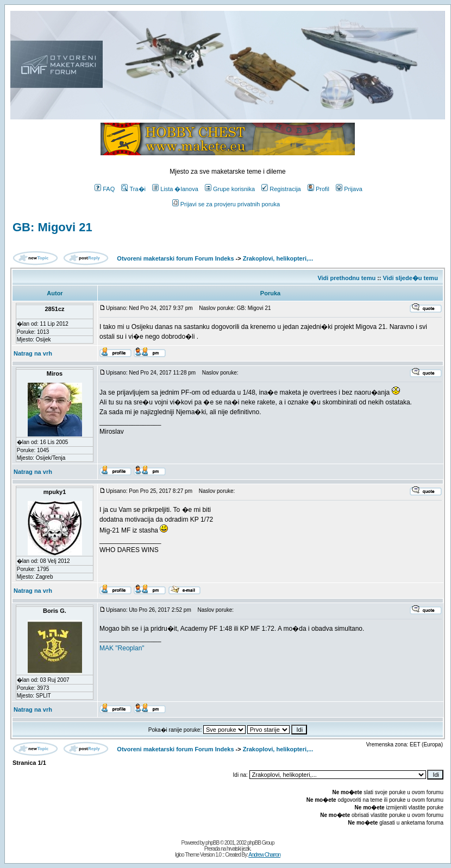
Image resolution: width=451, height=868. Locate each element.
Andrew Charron (264, 855)
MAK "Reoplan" (122, 648)
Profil (318, 189)
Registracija (281, 189)
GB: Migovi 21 (52, 227)
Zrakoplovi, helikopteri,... (278, 258)
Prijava (349, 189)
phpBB (212, 843)
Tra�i (133, 189)
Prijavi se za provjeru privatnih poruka (226, 204)
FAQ (105, 189)
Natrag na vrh (33, 353)
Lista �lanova (175, 189)
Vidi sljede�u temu (411, 278)
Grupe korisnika (230, 189)
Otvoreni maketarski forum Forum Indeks (175, 258)
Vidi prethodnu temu (346, 278)
